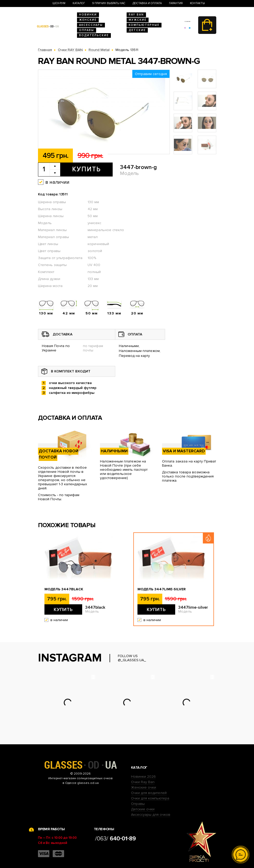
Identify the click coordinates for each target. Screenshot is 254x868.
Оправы (87, 30)
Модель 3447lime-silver (161, 589)
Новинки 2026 (143, 777)
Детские (137, 30)
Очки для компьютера (150, 798)
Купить (86, 169)
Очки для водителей (149, 793)
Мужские (138, 20)
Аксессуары (91, 25)
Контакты (197, 3)
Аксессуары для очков (151, 815)
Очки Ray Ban (143, 782)
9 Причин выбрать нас (109, 3)
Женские (88, 20)
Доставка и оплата (147, 3)
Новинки (88, 15)
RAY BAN (136, 15)
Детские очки (143, 809)
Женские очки (144, 787)
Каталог (79, 3)
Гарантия (176, 3)
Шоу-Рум (59, 3)
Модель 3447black (64, 589)
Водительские (94, 35)
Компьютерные (144, 25)
